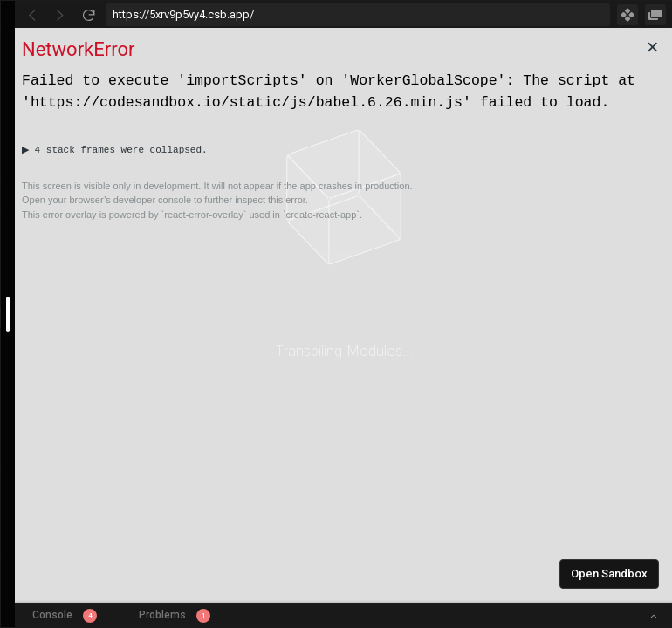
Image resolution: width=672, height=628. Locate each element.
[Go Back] (32, 15)
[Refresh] (88, 15)
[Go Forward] (60, 15)
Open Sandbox (609, 573)
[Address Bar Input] (358, 15)
